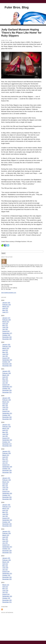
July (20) (5, 436)
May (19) (5, 310)
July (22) (5, 409)
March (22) (6, 348)
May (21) (5, 326)
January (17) (6, 318)
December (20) (7, 339)
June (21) (5, 381)
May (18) (5, 539)
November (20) (7, 364)
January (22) (6, 558)
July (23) (5, 543)
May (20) (5, 406)
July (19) (5, 356)
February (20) (7, 305)
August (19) (6, 358)
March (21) (6, 307)
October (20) (6, 388)
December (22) (7, 419)
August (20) (6, 572)
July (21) (5, 463)
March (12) (6, 585)
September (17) (7, 333)
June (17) (5, 312)
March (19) (6, 375)
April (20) (5, 484)
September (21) (7, 387)
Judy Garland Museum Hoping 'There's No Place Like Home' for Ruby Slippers (21, 33)
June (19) (5, 354)
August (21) (6, 438)
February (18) (7, 373)
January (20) (6, 303)
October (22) (6, 549)
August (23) (6, 491)
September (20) (7, 360)
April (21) (5, 350)
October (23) (6, 575)
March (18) (6, 428)
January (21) (6, 425)
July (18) (5, 329)
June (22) (5, 408)
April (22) (5, 308)
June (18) (5, 327)
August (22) (6, 331)
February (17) (7, 507)
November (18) (7, 417)
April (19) (5, 324)
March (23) (6, 509)
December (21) (7, 392)
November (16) (7, 337)
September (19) (7, 467)
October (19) (6, 335)
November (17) (7, 444)
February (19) (7, 346)
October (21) (6, 442)
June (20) (5, 514)
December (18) (7, 472)
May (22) (5, 459)
